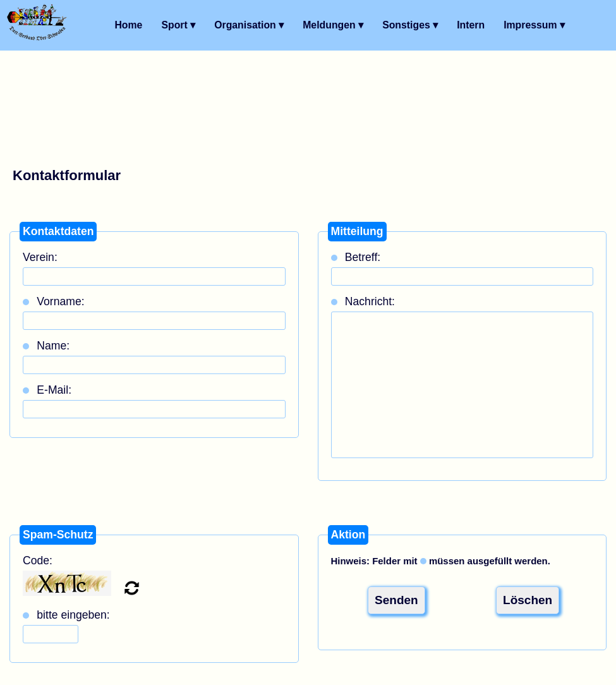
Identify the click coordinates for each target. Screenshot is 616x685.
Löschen (528, 600)
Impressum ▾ (534, 25)
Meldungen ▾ (333, 25)
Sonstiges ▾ (410, 25)
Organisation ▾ (249, 25)
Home (128, 25)
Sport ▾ (178, 25)
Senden (397, 600)
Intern (471, 25)
